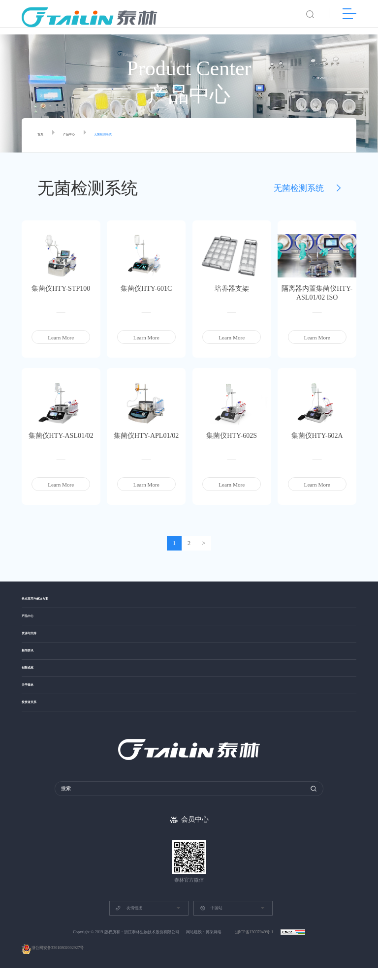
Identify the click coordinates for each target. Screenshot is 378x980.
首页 (43, 135)
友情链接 (128, 920)
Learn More (61, 337)
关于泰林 (32, 699)
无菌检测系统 (125, 135)
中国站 (211, 920)
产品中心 (79, 135)
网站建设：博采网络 (204, 944)
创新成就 (32, 680)
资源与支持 (35, 640)
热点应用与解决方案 (46, 600)
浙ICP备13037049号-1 (255, 944)
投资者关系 (35, 720)
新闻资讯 (32, 660)
